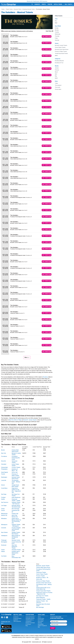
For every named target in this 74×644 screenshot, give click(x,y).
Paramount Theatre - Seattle (16, 500)
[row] (27, 36)
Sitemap (40, 623)
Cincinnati (4, 528)
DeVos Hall (15, 472)
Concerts (37, 4)
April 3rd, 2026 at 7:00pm (15, 420)
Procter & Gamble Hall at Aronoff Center (16, 529)
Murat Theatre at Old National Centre (16, 537)
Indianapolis (4, 536)
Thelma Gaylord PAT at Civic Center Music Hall (43, 588)
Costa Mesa (4, 488)
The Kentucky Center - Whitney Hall (16, 482)
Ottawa (3, 551)
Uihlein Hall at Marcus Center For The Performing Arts (16, 521)
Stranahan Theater (16, 550)
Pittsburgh (4, 540)
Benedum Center (16, 540)
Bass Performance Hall (16, 557)
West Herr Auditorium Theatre (14, 547)
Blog (27, 626)
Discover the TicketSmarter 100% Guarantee (37, 1)
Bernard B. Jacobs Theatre (30, 420)
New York (4, 453)
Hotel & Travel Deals (30, 623)
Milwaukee (4, 519)
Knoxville (3, 461)
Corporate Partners (30, 617)
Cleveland (4, 464)
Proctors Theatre (16, 467)
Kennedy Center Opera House (16, 478)
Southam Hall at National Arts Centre (16, 553)
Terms (39, 617)
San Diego (4, 494)
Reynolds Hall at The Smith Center (16, 506)
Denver (3, 485)
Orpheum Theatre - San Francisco (16, 503)
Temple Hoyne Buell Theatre (15, 486)
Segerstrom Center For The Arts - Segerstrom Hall (16, 490)
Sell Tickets (68, 4)
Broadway (45, 377)
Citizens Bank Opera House (15, 451)
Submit (53, 628)
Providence (4, 456)
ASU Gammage (15, 509)
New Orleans (4, 532)
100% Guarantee (17, 621)
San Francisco (5, 502)
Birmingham (4, 542)
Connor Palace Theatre (15, 465)
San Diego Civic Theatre (42, 596)
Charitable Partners (30, 618)
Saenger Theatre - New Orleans (16, 533)
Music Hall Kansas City (15, 516)
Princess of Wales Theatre (15, 475)
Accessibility (41, 624)
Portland (3, 497)
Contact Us (16, 617)
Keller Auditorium (16, 497)
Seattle (3, 499)
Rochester (4, 545)
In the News (28, 624)
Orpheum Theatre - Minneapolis (16, 525)
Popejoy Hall (15, 514)
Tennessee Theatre (15, 462)
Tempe (3, 509)
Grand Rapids (5, 472)
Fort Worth (4, 556)
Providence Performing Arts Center (16, 458)
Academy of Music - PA (15, 470)
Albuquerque (4, 514)
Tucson (3, 510)
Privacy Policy (41, 618)
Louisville (4, 480)
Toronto (3, 474)
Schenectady (4, 467)
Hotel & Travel (58, 4)
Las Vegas (4, 506)
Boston (3, 450)
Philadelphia (4, 469)
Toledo (3, 550)
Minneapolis (4, 525)
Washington (4, 477)
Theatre (50, 4)
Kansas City (4, 515)
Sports (44, 4)
